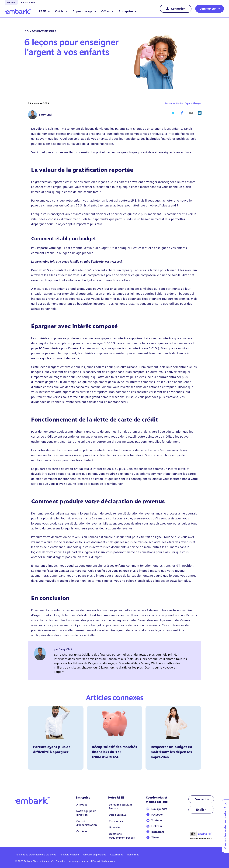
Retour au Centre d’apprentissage (183, 103)
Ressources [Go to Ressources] (116, 821)
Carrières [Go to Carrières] (82, 831)
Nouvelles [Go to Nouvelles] (115, 828)
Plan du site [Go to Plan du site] (133, 855)
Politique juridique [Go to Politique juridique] (69, 855)
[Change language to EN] (201, 810)
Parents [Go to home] (11, 3)
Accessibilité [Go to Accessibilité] (117, 855)
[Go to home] (18, 11)
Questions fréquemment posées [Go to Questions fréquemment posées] (122, 836)
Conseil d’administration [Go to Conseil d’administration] (87, 823)
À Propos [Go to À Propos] (82, 805)
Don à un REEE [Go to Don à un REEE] (118, 815)
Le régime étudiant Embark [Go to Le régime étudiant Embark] (121, 807)
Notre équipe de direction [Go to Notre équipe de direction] (86, 813)
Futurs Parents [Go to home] (29, 3)
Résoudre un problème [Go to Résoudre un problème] (94, 855)
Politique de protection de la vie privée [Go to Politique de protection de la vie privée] (36, 855)
